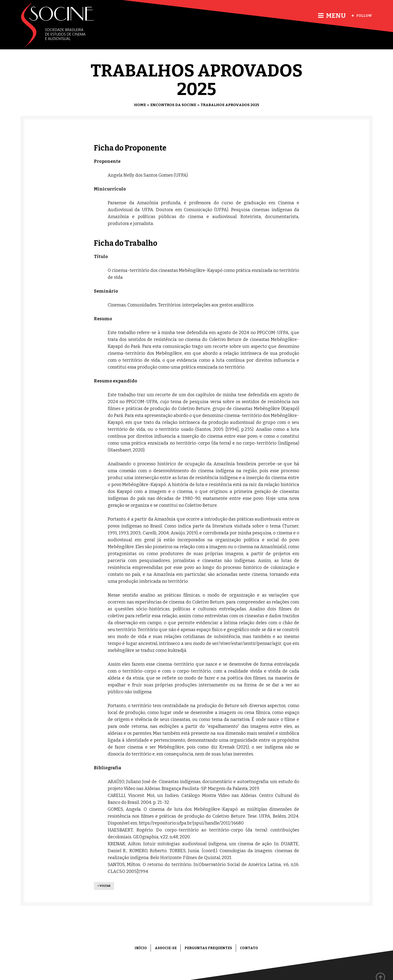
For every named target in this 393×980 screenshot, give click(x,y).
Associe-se (166, 948)
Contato (249, 948)
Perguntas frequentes (208, 948)
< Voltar (104, 886)
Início (141, 948)
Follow (362, 16)
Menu (332, 16)
